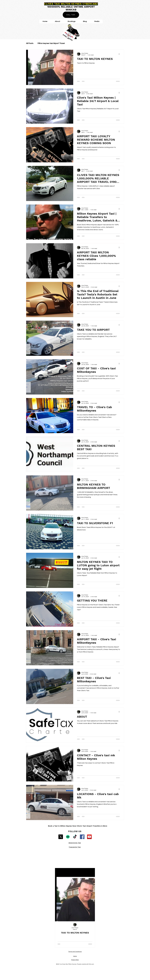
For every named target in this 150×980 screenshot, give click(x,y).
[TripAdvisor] (68, 837)
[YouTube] (89, 837)
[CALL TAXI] (71, 15)
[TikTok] (75, 837)
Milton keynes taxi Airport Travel (51, 43)
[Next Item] (92, 895)
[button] (97, 21)
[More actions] (120, 54)
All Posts (30, 43)
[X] (61, 837)
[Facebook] (82, 837)
